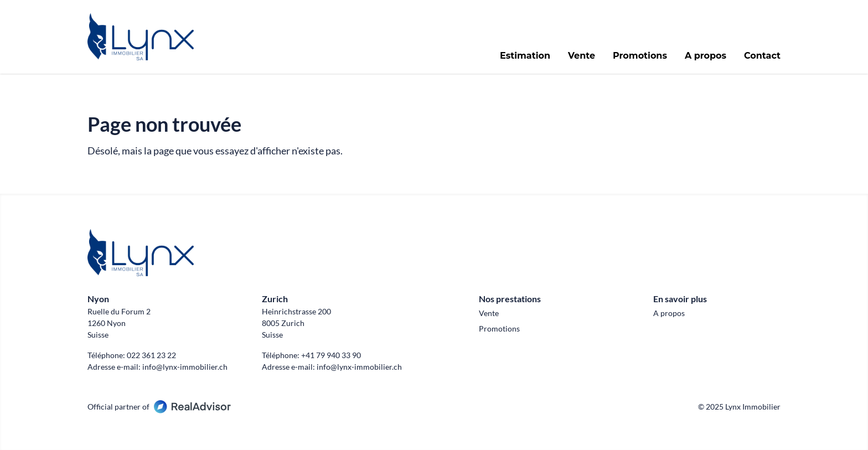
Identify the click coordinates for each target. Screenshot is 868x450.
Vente (582, 56)
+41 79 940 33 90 (331, 355)
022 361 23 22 (151, 355)
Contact (762, 56)
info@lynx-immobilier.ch (185, 367)
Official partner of (159, 407)
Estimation (525, 56)
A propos (706, 56)
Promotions (640, 56)
